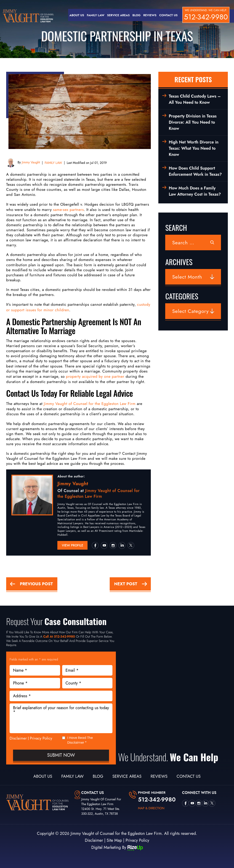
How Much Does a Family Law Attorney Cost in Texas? (195, 191)
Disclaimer (18, 738)
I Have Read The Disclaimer (80, 740)
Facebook (95, 545)
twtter (131, 545)
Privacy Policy (41, 738)
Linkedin (122, 545)
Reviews (150, 15)
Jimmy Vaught (30, 162)
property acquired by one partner (95, 376)
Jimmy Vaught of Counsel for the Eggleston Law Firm (90, 404)
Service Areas (118, 15)
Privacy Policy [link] (137, 840)
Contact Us (168, 15)
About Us (77, 15)
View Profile (72, 545)
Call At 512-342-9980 (59, 636)
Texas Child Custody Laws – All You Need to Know (195, 99)
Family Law (96, 15)
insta (113, 545)
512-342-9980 (206, 17)
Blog (137, 15)
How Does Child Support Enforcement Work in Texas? (195, 171)
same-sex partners (68, 210)
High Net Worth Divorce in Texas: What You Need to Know (194, 148)
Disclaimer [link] (94, 840)
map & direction (151, 808)
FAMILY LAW (53, 163)
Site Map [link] (114, 840)
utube (104, 545)
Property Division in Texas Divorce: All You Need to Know (193, 122)
